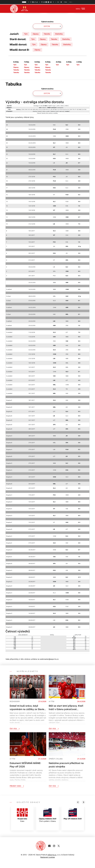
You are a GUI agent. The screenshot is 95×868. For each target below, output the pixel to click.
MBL (56, 109)
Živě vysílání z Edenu (48, 815)
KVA (47, 109)
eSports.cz (52, 854)
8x (32, 638)
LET (49, 109)
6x (86, 639)
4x (32, 637)
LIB (51, 109)
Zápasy (36, 33)
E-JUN (41, 105)
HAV (31, 109)
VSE (77, 109)
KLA (41, 109)
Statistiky (59, 33)
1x (86, 649)
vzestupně (60, 107)
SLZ (69, 109)
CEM (23, 109)
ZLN (83, 109)
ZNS (85, 109)
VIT (75, 109)
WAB (80, 109)
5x (32, 647)
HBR (34, 109)
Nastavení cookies (48, 857)
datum (44, 107)
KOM (44, 109)
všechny (35, 111)
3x (86, 636)
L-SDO (62, 105)
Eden (22, 815)
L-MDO (66, 105)
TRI (73, 109)
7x (32, 641)
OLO (58, 109)
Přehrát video (17, 785)
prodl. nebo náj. (60, 111)
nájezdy (53, 111)
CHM (26, 109)
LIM (53, 109)
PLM (64, 109)
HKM (37, 109)
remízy (40, 111)
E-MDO (50, 105)
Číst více (15, 728)
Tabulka (47, 33)
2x (32, 645)
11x (32, 639)
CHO (29, 109)
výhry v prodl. (46, 111)
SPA (71, 109)
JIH (39, 109)
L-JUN (57, 105)
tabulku (44, 113)
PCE (61, 109)
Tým (26, 33)
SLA (66, 109)
